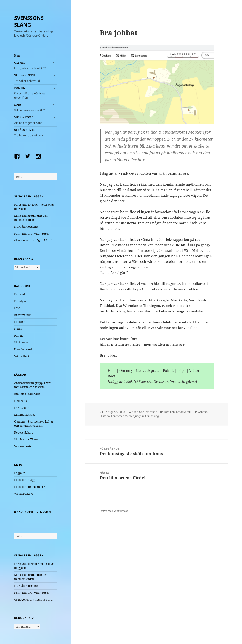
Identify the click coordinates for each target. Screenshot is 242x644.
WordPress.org (24, 494)
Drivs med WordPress (114, 511)
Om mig (126, 370)
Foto (17, 308)
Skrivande (21, 342)
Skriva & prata (148, 370)
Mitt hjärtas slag (25, 415)
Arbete (202, 412)
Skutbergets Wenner (27, 439)
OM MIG (32, 65)
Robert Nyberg (24, 433)
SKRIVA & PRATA (32, 78)
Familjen (20, 301)
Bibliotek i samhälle (27, 394)
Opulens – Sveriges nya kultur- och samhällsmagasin (34, 424)
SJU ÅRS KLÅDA (36, 133)
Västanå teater (24, 446)
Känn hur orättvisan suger (32, 234)
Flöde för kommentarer (30, 487)
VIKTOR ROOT (32, 120)
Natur (18, 329)
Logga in (20, 473)
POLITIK (32, 93)
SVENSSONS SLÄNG (29, 21)
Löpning (20, 322)
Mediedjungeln (134, 416)
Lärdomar (117, 416)
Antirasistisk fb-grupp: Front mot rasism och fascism (33, 385)
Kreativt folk (22, 315)
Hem (17, 55)
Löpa (181, 370)
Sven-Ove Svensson (144, 412)
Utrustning (152, 416)
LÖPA (32, 108)
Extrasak (20, 294)
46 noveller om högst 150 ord (33, 240)
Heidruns (20, 401)
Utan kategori (23, 349)
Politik (19, 336)
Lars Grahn (22, 408)
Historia (105, 416)
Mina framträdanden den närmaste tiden (31, 218)
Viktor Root (22, 356)
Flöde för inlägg (24, 480)
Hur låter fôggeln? (26, 227)
